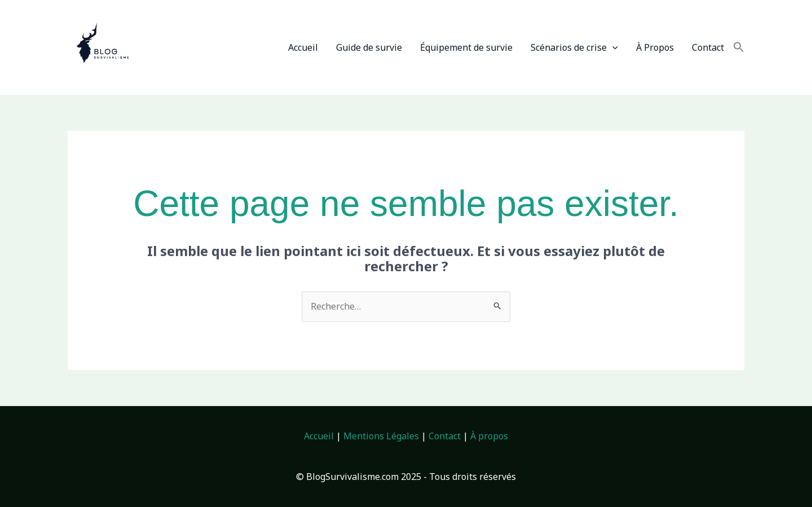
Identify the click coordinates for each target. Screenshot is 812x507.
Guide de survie (369, 47)
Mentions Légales (381, 436)
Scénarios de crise (574, 47)
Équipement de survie (466, 47)
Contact (708, 47)
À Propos (655, 47)
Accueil (303, 47)
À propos (489, 436)
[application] (612, 47)
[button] (739, 47)
